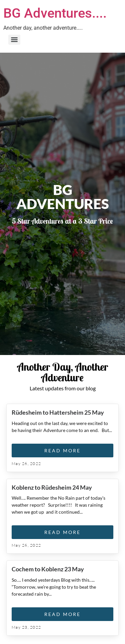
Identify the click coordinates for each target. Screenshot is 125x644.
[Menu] (14, 40)
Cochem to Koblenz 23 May (48, 569)
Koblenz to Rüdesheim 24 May (52, 487)
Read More (62, 450)
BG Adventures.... (55, 13)
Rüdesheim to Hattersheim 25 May (58, 412)
